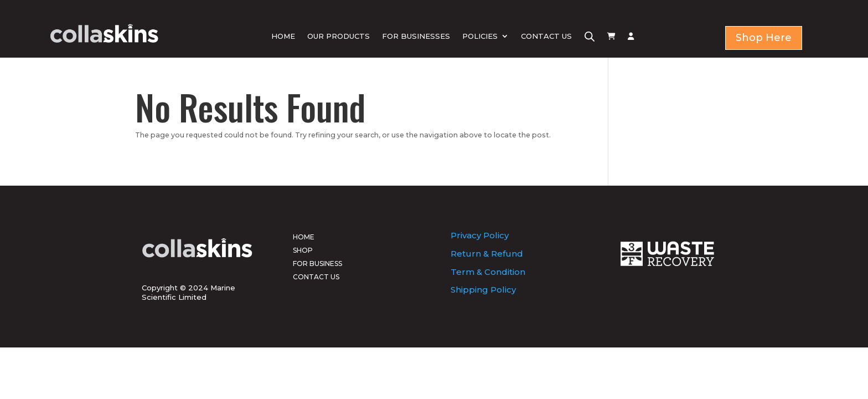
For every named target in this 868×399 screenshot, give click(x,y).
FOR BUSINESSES (416, 36)
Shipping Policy (483, 290)
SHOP (303, 250)
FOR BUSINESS (317, 264)
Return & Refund (487, 254)
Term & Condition (488, 272)
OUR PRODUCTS (339, 36)
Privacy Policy (480, 235)
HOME (283, 36)
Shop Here (764, 38)
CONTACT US (546, 36)
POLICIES (480, 36)
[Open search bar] (590, 36)
